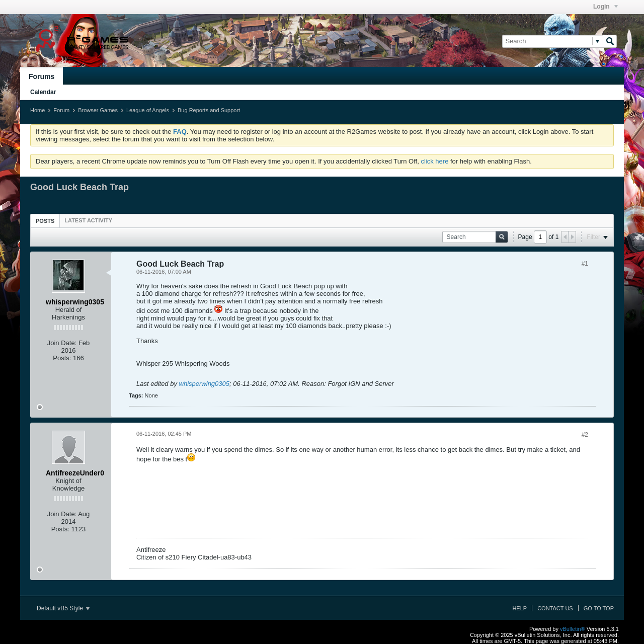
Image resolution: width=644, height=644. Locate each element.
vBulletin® (573, 629)
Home (37, 110)
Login (606, 7)
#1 (585, 264)
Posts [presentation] (45, 221)
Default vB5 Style (63, 608)
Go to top (599, 608)
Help (519, 608)
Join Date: (62, 343)
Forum (61, 110)
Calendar (43, 92)
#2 (585, 435)
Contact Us (555, 608)
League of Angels (148, 110)
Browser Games (98, 110)
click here (434, 161)
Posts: (62, 358)
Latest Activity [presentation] (88, 220)
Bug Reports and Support (209, 110)
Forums (42, 76)
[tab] (45, 221)
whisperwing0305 (204, 384)
